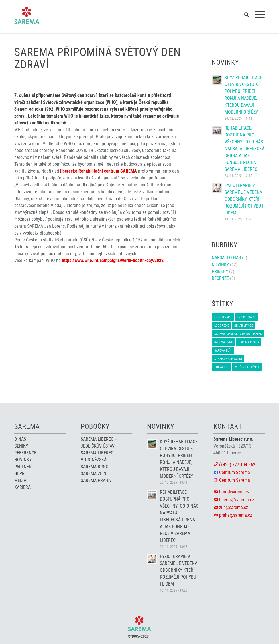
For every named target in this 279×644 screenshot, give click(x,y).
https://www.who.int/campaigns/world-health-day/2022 (113, 260)
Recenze (220, 278)
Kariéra (22, 487)
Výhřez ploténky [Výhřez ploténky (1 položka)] (247, 367)
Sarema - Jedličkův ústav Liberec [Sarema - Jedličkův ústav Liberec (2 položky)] (238, 334)
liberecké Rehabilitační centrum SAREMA (99, 171)
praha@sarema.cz (236, 515)
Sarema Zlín (94, 474)
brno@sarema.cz (234, 492)
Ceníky (21, 446)
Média (20, 480)
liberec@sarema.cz (237, 500)
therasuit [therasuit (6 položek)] (222, 367)
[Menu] (257, 15)
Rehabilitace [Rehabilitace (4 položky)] (243, 326)
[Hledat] (244, 15)
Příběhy (220, 271)
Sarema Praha (96, 480)
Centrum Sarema (235, 472)
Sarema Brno (95, 467)
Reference (25, 453)
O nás (20, 439)
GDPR (19, 474)
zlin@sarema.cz (234, 507)
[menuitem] (244, 15)
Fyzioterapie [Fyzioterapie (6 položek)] (247, 317)
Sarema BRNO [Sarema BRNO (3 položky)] (224, 342)
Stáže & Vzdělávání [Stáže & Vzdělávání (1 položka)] (228, 359)
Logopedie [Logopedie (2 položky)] (222, 326)
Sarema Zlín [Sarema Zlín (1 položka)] (223, 351)
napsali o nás (226, 258)
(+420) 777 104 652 (237, 465)
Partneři (23, 467)
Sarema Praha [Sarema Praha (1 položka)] (249, 342)
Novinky (220, 265)
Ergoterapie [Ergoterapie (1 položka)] (223, 317)
